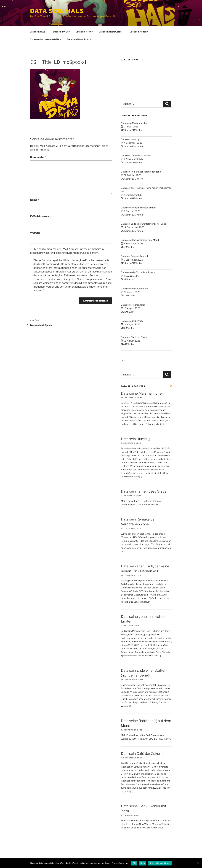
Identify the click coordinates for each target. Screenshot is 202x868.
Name (35, 200)
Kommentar (38, 157)
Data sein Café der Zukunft (134, 256)
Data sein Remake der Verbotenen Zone (141, 172)
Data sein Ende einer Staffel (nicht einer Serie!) (144, 224)
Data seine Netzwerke (112, 32)
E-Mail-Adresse (40, 216)
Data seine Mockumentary (134, 289)
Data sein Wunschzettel (79, 39)
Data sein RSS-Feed (133, 386)
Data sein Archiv (84, 32)
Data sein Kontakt (139, 32)
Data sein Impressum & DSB (46, 39)
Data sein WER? (61, 32)
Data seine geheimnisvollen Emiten (138, 208)
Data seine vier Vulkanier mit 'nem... (139, 272)
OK (134, 863)
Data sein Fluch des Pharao (135, 337)
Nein (143, 863)
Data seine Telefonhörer (133, 305)
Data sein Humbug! (130, 139)
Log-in (124, 360)
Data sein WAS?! (38, 32)
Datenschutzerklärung (160, 863)
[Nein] (198, 863)
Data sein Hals (57, 11)
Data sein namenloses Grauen (136, 155)
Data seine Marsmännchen (134, 123)
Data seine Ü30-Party (132, 321)
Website (35, 233)
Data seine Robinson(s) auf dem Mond (140, 240)
